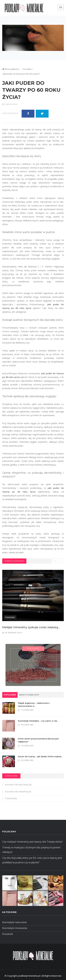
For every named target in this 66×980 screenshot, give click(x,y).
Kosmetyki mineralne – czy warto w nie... (38, 721)
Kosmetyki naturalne (18, 785)
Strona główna (10, 69)
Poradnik (27, 69)
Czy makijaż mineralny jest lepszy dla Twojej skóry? (32, 842)
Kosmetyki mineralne (18, 792)
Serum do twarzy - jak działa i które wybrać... (40, 756)
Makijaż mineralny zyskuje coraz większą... (31, 627)
